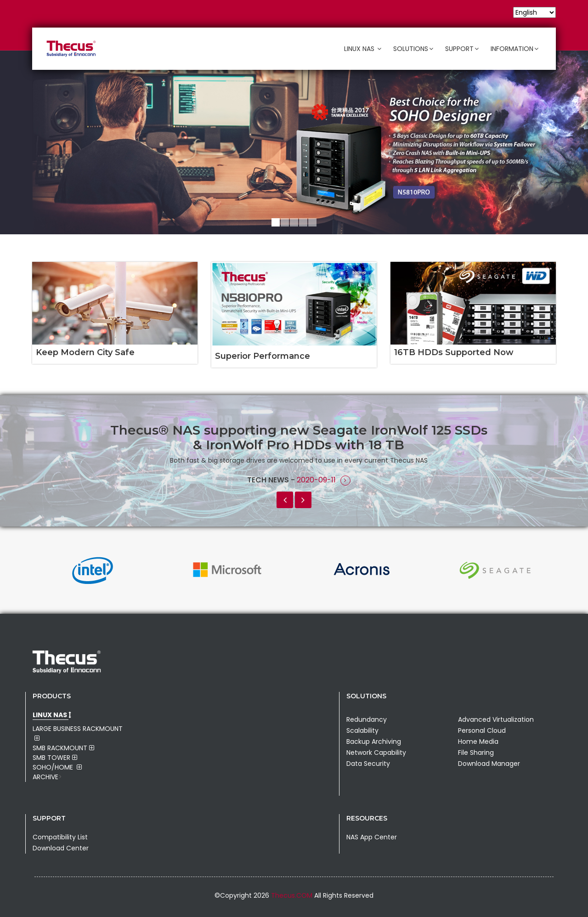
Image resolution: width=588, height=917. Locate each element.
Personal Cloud (482, 730)
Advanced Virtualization (496, 719)
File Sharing (476, 753)
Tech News (269, 480)
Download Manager (489, 764)
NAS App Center (372, 837)
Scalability (362, 730)
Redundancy (367, 719)
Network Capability (376, 753)
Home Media (478, 742)
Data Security (368, 764)
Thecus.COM (293, 895)
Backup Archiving (374, 742)
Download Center (61, 848)
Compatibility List (60, 837)
